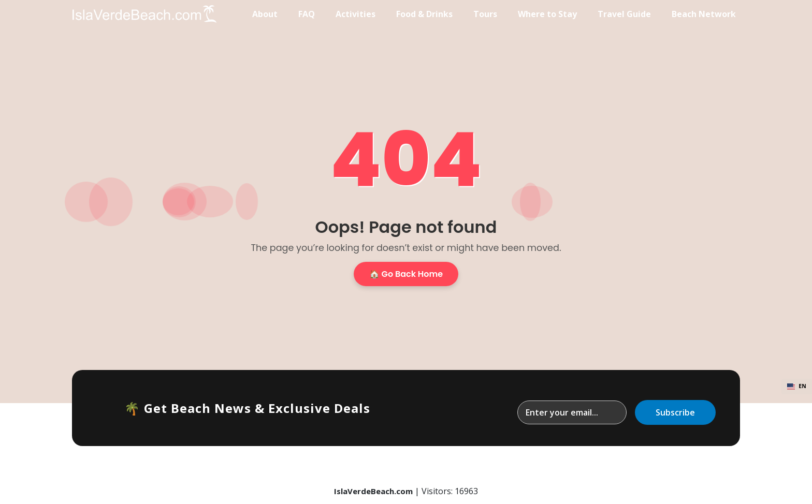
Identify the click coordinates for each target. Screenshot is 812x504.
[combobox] (797, 387)
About (265, 14)
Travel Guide (624, 14)
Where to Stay (547, 14)
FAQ (307, 14)
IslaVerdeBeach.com (373, 491)
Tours (485, 14)
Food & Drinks (424, 14)
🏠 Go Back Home (406, 274)
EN (797, 386)
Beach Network (704, 14)
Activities (356, 14)
